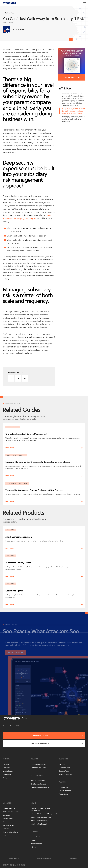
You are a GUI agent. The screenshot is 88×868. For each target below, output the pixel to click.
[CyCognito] (9, 3)
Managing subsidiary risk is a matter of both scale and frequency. (73, 119)
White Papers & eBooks (11, 812)
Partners (63, 782)
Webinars (6, 822)
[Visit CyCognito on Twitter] (4, 725)
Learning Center (8, 825)
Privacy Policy (15, 859)
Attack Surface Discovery (39, 821)
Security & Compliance (11, 832)
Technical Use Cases (39, 764)
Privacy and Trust (37, 844)
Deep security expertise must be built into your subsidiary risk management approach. (73, 111)
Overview (62, 764)
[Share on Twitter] (11, 378)
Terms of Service (44, 859)
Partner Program (66, 787)
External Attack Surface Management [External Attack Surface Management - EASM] (44, 814)
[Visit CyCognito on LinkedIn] (11, 725)
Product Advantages (38, 781)
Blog (4, 835)
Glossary (6, 829)
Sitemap (73, 859)
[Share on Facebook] (18, 378)
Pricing (5, 778)
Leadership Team (37, 837)
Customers (64, 759)
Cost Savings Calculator (39, 784)
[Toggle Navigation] (84, 3)
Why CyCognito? (37, 775)
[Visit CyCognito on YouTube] (17, 725)
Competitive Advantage (41, 787)
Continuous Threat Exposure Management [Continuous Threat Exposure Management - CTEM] (40, 809)
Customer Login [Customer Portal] (64, 768)
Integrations (7, 774)
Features (7, 768)
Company (34, 832)
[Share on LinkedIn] (25, 378)
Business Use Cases (39, 768)
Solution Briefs (8, 818)
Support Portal (64, 771)
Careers (33, 840)
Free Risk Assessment (40, 744)
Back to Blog (8, 13)
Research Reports (9, 808)
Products (7, 764)
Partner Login (64, 794)
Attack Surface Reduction (40, 824)
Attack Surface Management (41, 817)
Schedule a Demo (40, 736)
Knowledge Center (65, 774)
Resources (7, 803)
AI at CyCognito (8, 771)
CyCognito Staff (20, 30)
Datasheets (6, 815)
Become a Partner (65, 791)
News (34, 847)
